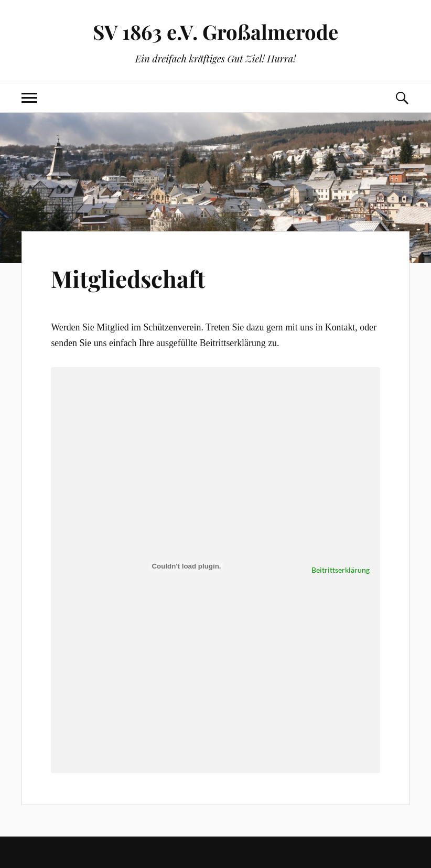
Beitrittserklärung (341, 570)
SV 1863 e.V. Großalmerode (215, 32)
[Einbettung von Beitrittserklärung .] (186, 566)
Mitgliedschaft (128, 278)
